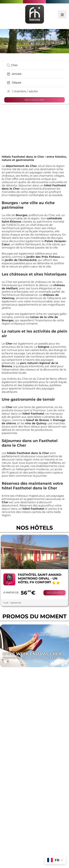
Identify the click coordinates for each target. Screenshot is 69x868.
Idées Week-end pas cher (34, 658)
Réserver (55, 593)
